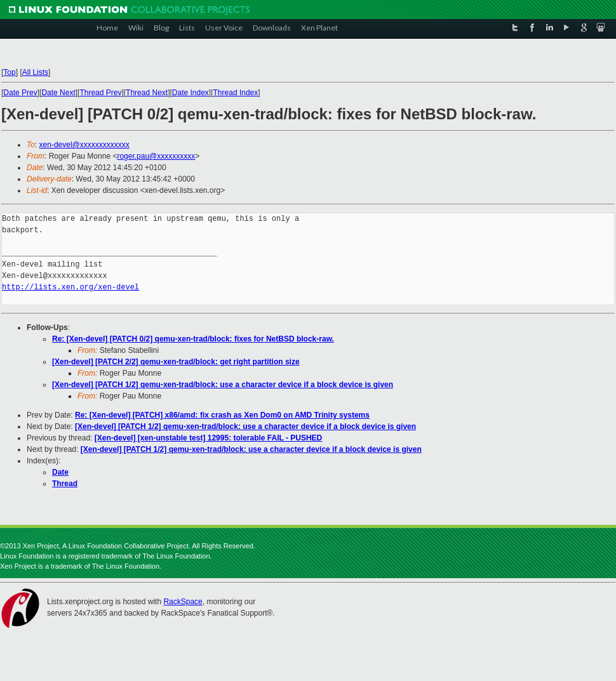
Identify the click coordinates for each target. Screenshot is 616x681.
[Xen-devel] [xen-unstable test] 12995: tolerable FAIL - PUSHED (209, 438)
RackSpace (183, 602)
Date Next (58, 93)
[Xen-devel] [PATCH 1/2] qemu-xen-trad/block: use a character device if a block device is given (223, 385)
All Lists (35, 72)
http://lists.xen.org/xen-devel (70, 287)
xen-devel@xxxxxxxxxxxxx (84, 145)
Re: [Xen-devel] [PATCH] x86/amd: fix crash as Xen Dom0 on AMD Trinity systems (222, 415)
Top (9, 72)
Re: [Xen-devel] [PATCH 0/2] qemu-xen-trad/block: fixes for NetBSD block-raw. (193, 339)
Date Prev (20, 93)
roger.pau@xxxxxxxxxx (156, 156)
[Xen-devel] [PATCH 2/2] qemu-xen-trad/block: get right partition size (176, 362)
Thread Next (147, 93)
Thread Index (236, 93)
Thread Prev (100, 93)
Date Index (191, 93)
